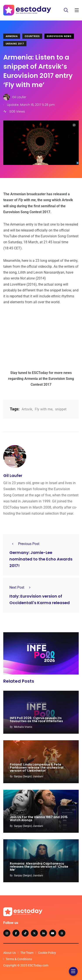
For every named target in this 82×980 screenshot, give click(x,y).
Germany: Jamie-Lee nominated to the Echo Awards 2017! (41, 559)
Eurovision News (59, 36)
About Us (10, 953)
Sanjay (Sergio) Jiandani (29, 776)
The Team (27, 953)
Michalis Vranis (23, 727)
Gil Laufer (13, 475)
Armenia (12, 36)
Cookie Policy (47, 953)
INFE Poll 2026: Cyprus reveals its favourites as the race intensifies (36, 720)
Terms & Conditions (19, 959)
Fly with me (44, 409)
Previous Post (24, 544)
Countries (32, 36)
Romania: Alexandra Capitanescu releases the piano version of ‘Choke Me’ (39, 867)
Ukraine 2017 (15, 44)
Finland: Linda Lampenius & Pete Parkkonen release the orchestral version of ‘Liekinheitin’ (37, 768)
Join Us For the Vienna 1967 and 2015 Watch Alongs (39, 819)
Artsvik (27, 409)
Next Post (21, 587)
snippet (61, 409)
